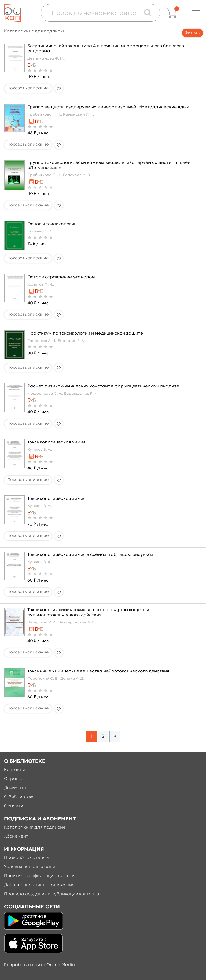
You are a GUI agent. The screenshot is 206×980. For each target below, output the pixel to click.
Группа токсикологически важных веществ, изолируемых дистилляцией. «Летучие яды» (109, 165)
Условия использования (31, 867)
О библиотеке (19, 797)
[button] (196, 13)
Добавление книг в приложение (39, 885)
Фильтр (192, 33)
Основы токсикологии (52, 224)
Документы (16, 788)
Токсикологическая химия (56, 442)
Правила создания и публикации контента (52, 894)
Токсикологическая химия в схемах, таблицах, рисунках (90, 555)
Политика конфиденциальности (39, 876)
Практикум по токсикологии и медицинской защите (85, 334)
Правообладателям (26, 858)
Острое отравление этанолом (61, 277)
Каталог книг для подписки (34, 827)
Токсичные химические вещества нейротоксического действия (98, 671)
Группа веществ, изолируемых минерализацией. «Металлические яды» (108, 107)
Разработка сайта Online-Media (39, 965)
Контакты (14, 770)
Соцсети (14, 806)
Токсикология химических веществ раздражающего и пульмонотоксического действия (88, 613)
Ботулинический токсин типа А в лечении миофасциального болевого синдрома (106, 49)
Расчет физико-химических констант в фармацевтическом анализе (103, 386)
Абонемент (16, 837)
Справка (14, 779)
